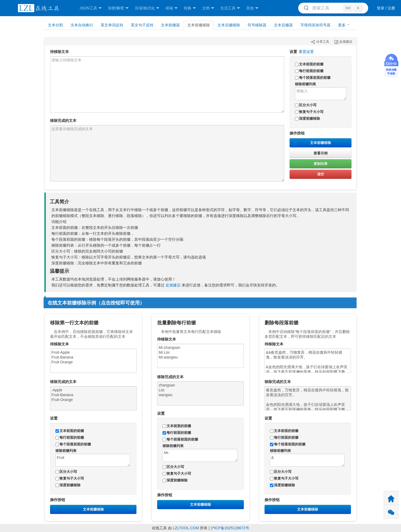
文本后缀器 (283, 25)
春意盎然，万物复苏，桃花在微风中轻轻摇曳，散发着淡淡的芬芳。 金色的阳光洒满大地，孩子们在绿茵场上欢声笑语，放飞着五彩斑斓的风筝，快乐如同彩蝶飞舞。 (308, 398)
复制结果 (321, 164)
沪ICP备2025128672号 (230, 528)
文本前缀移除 (321, 143)
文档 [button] (208, 8)
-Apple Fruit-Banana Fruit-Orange (93, 398)
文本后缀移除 (229, 25)
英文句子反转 (142, 25)
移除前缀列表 (305, 84)
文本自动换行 (82, 25)
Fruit (93, 460)
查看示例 (321, 153)
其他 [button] (252, 8)
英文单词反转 (112, 25)
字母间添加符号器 (315, 25)
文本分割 (55, 25)
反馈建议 (173, 285)
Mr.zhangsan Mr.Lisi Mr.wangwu (200, 356)
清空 (321, 174)
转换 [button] (190, 8)
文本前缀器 (170, 25)
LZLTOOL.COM (186, 528)
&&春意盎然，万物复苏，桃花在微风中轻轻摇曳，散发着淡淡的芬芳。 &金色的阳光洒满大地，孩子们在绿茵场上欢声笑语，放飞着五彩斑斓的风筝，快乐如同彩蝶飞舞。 (308, 361)
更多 (344, 25)
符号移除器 (257, 25)
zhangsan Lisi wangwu (200, 393)
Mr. (200, 455)
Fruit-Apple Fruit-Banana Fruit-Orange (93, 361)
